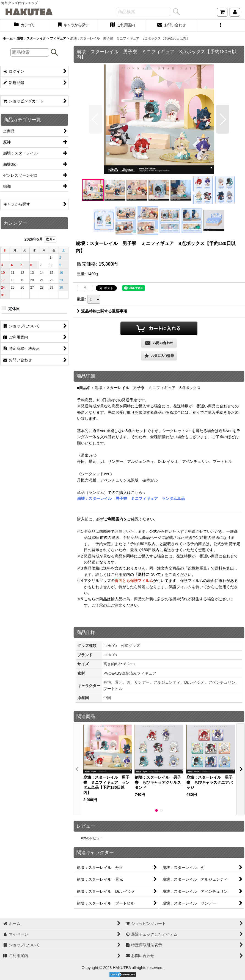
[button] (221, 26)
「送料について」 (149, 575)
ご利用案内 (114, 519)
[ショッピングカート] (222, 12)
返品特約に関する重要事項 (102, 311)
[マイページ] (235, 12)
